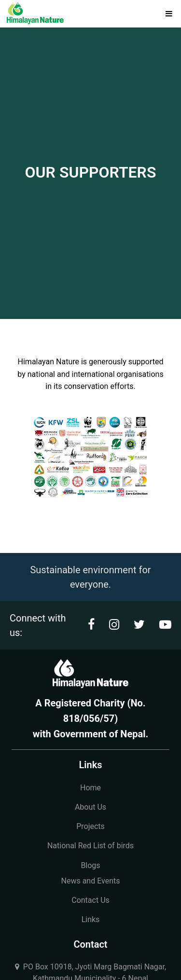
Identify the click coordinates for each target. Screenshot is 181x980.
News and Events (90, 881)
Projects (90, 826)
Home (90, 788)
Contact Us (90, 900)
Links (91, 919)
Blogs (90, 865)
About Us (90, 807)
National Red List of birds (90, 846)
